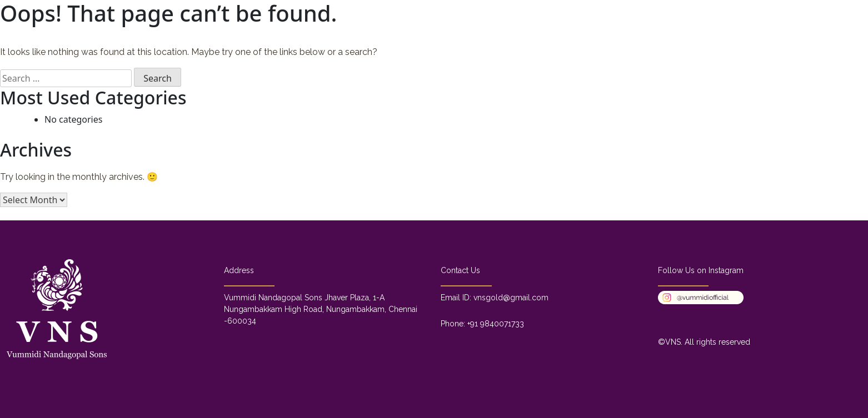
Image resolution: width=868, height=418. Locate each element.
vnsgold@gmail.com (511, 298)
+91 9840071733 (496, 324)
